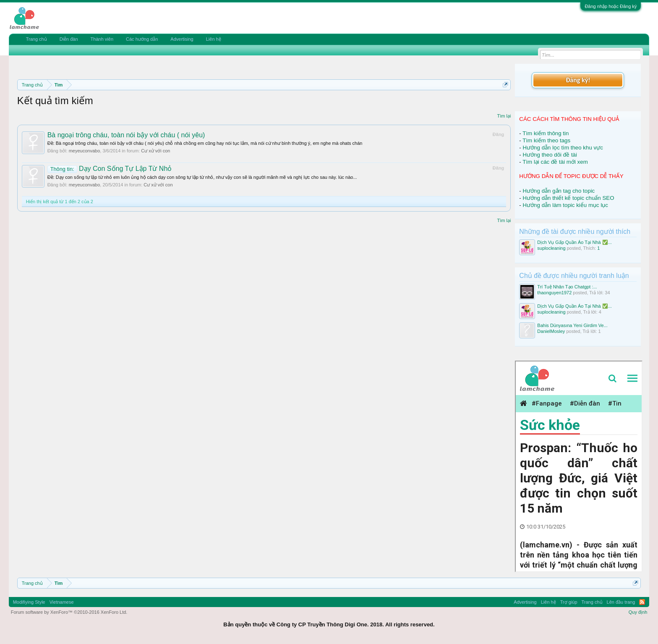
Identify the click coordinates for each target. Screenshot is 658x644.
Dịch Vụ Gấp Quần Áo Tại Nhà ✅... (574, 242)
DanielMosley (551, 331)
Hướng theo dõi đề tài (550, 155)
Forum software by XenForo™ (69, 612)
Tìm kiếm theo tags (546, 140)
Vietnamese (62, 602)
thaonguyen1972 (554, 293)
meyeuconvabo (85, 151)
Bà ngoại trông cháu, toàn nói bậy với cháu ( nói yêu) (126, 135)
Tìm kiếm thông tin (546, 133)
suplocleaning (551, 248)
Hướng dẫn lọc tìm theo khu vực (563, 148)
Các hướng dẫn (142, 39)
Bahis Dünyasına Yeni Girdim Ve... (572, 325)
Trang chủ (37, 39)
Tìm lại (504, 116)
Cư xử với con (155, 151)
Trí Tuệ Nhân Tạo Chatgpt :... (567, 287)
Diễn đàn (69, 39)
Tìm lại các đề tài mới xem (555, 162)
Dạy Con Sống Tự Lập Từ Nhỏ (110, 169)
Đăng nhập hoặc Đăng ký (611, 6)
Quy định (638, 612)
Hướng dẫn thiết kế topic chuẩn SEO (568, 198)
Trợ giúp (569, 602)
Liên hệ (214, 39)
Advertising (182, 39)
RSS (642, 602)
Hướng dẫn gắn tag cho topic (559, 191)
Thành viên (102, 39)
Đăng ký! (578, 80)
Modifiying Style (29, 602)
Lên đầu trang (621, 602)
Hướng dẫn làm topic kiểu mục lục (565, 205)
